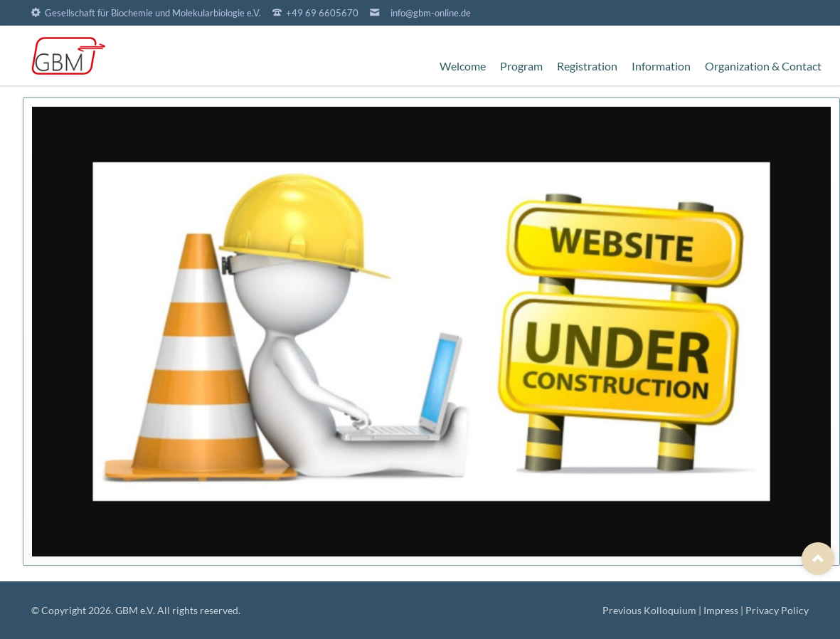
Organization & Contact (763, 66)
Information (661, 66)
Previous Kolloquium (649, 610)
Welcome (463, 66)
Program (521, 66)
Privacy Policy (777, 610)
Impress (721, 610)
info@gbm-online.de (431, 13)
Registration (587, 66)
